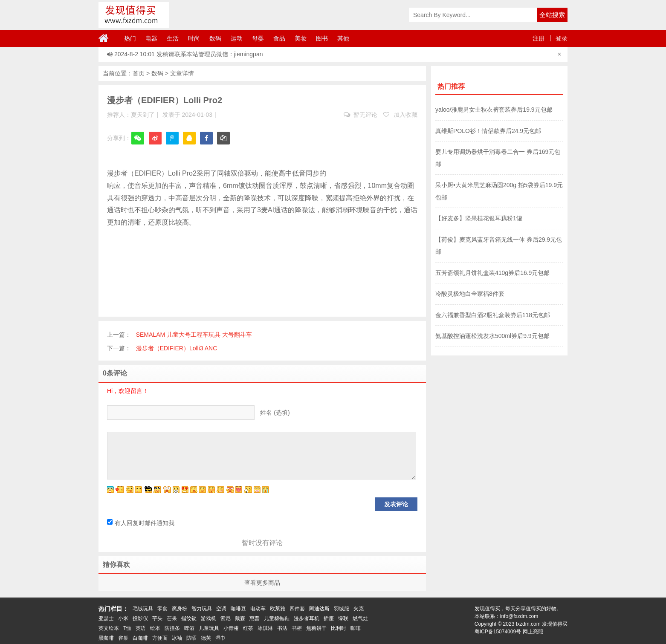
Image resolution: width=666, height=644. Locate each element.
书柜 (297, 628)
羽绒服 (342, 609)
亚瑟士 (106, 618)
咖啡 (356, 628)
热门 (130, 38)
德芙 (206, 638)
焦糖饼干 (316, 628)
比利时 (339, 628)
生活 (173, 38)
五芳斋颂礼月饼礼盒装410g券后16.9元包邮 (492, 273)
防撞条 (172, 628)
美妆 (301, 38)
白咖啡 (140, 638)
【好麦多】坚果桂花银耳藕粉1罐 (479, 218)
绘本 (155, 628)
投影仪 (140, 618)
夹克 (359, 609)
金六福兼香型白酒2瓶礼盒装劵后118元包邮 (493, 315)
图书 (322, 38)
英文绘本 (109, 628)
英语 (141, 628)
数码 (215, 38)
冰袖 (177, 638)
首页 (139, 73)
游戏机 (208, 618)
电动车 (258, 609)
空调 (221, 609)
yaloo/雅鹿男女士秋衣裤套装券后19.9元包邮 (494, 110)
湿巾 (220, 638)
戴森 (240, 618)
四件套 (297, 609)
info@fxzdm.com (519, 616)
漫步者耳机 (307, 618)
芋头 (157, 618)
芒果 (172, 618)
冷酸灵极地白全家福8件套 (470, 294)
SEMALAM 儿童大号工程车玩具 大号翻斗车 (194, 335)
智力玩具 (202, 609)
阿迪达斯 (319, 609)
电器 (151, 38)
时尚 (194, 38)
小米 (123, 618)
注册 (539, 38)
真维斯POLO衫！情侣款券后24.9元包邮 (488, 131)
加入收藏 (400, 115)
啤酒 (189, 628)
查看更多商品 (262, 583)
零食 (162, 609)
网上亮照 (533, 632)
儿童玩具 (209, 628)
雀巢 (123, 638)
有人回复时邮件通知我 (141, 523)
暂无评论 (361, 115)
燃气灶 (360, 618)
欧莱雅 (278, 609)
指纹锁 (189, 618)
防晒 (191, 638)
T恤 (127, 628)
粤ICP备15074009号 (498, 632)
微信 (138, 144)
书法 (282, 628)
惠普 (255, 618)
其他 (343, 38)
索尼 (226, 618)
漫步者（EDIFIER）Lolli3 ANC (177, 348)
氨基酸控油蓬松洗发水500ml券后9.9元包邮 (492, 336)
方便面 (160, 638)
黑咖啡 (106, 638)
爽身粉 (180, 609)
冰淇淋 (265, 628)
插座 (329, 618)
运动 (237, 38)
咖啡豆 (238, 609)
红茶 (248, 628)
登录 (562, 38)
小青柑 (231, 628)
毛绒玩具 (143, 609)
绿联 (343, 618)
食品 (279, 38)
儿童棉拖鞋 (277, 618)
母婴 (258, 38)
